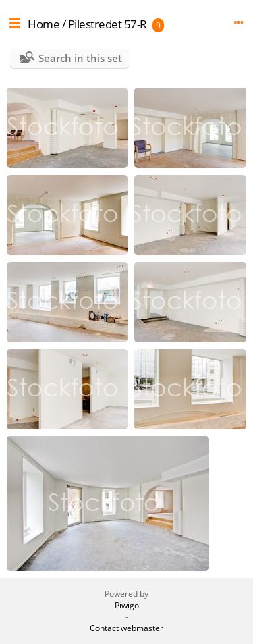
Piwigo (127, 605)
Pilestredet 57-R (108, 24)
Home (44, 24)
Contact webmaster (126, 628)
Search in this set (80, 58)
